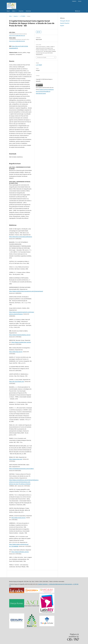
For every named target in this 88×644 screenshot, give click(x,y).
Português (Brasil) (65, 21)
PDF (39, 32)
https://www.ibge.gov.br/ (16, 352)
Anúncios (28, 11)
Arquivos (21, 11)
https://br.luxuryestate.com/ (17, 382)
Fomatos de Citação (42, 57)
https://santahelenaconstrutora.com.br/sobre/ (21, 469)
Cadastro (74, 1)
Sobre (14, 11)
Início (10, 16)
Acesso (80, 1)
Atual (8, 11)
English (62, 26)
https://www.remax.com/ (16, 459)
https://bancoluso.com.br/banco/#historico (21, 237)
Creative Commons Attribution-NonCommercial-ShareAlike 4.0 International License (45, 91)
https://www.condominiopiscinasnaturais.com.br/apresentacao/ (26, 291)
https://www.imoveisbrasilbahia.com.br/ (20, 335)
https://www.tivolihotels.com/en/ (20, 552)
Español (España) (65, 23)
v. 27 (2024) (22, 16)
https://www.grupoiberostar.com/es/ (21, 342)
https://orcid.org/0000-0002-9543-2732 (17, 36)
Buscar (78, 11)
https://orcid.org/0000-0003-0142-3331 (17, 41)
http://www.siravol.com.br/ (19, 518)
